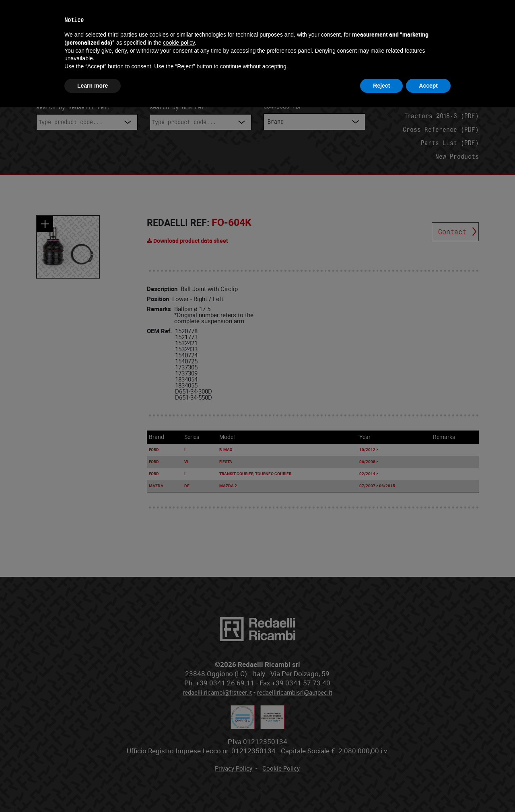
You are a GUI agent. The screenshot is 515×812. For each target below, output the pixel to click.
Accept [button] (428, 86)
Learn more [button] (93, 86)
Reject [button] (381, 86)
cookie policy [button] (179, 43)
